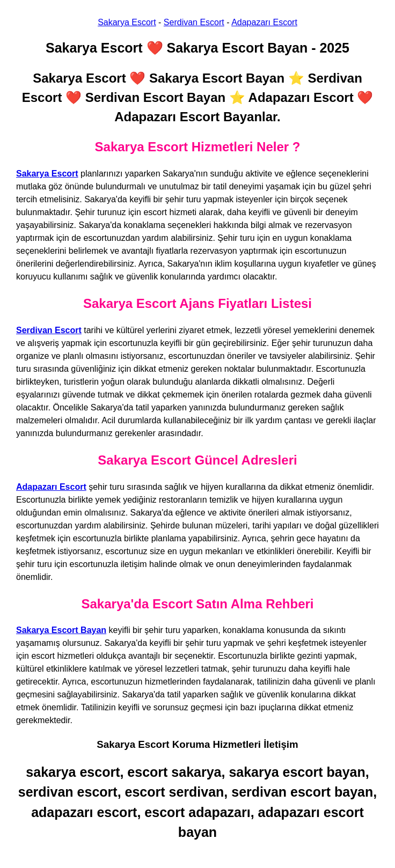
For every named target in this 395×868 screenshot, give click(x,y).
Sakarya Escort (127, 22)
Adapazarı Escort (264, 22)
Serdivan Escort (194, 22)
